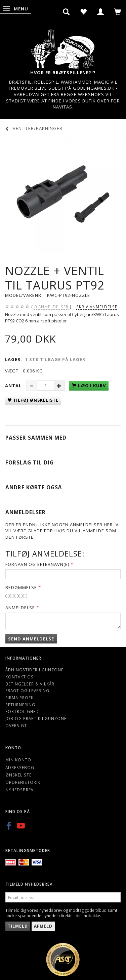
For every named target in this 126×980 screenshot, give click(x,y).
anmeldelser (51, 307)
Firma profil (20, 698)
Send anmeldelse (31, 639)
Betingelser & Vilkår (30, 684)
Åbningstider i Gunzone (34, 670)
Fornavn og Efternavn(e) (37, 564)
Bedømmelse (21, 587)
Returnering (20, 705)
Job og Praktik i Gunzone (36, 718)
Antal (14, 386)
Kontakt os (19, 677)
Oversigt (16, 725)
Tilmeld (18, 926)
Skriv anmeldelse (97, 307)
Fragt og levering (27, 691)
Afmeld (43, 926)
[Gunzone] (63, 47)
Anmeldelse (20, 608)
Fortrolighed (22, 711)
